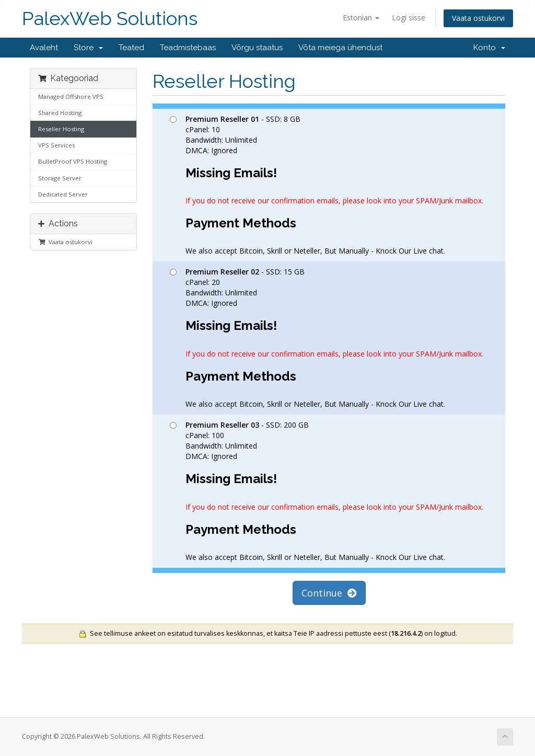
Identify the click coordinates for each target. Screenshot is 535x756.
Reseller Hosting (61, 129)
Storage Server (60, 178)
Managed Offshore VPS (71, 96)
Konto (489, 48)
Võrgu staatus (257, 48)
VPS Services (56, 145)
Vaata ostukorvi (478, 18)
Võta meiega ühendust (340, 48)
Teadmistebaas (188, 48)
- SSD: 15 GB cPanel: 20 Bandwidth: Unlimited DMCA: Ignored (327, 338)
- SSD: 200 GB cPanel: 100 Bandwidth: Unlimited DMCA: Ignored (327, 491)
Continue (329, 593)
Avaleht (44, 48)
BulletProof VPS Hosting (73, 161)
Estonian (361, 18)
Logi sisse (409, 18)
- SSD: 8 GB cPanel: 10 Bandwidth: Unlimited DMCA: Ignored (327, 185)
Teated (131, 48)
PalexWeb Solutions (110, 19)
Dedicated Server (63, 194)
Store (88, 48)
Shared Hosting (60, 113)
